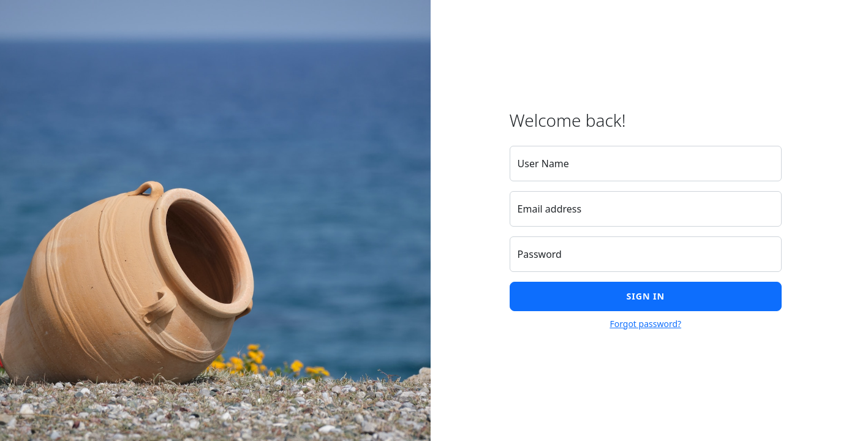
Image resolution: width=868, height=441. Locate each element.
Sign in (646, 296)
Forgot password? (645, 324)
